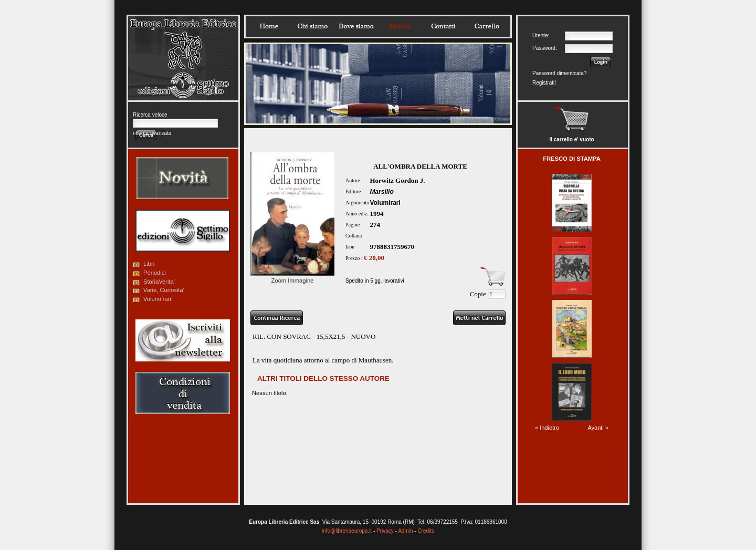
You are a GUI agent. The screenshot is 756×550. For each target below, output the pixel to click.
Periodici (155, 273)
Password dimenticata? (559, 73)
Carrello (487, 26)
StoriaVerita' (159, 282)
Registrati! (544, 83)
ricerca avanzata (152, 133)
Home (269, 26)
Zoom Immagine (292, 277)
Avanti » (598, 428)
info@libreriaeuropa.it (347, 531)
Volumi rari (157, 299)
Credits (426, 531)
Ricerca (400, 26)
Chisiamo (312, 26)
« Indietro (547, 428)
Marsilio (381, 192)
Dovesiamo (356, 26)
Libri (149, 264)
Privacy (385, 531)
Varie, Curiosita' (164, 290)
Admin (405, 531)
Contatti (443, 26)
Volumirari (385, 203)
